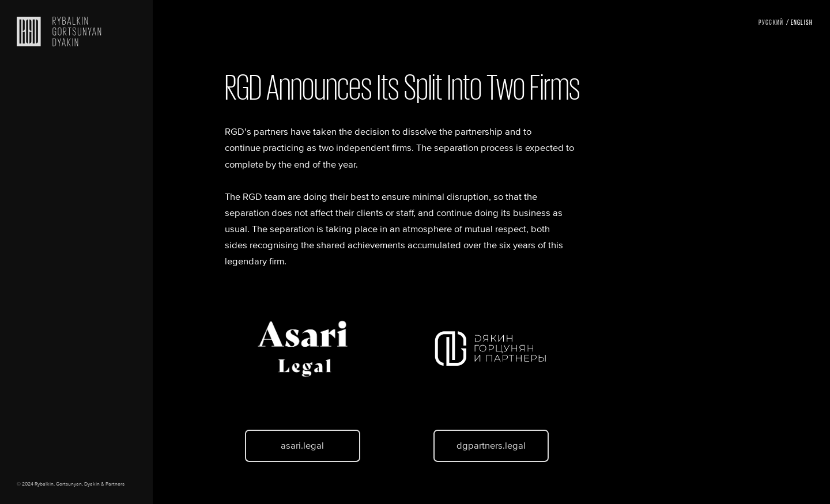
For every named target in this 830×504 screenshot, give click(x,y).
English (802, 22)
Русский (771, 22)
